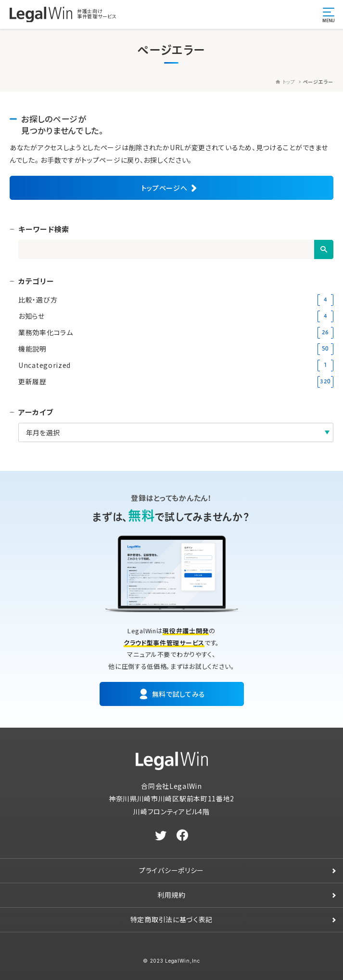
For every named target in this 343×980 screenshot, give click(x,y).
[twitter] (161, 836)
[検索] (324, 249)
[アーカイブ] (176, 432)
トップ (286, 82)
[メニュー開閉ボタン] (329, 14)
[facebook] (183, 836)
